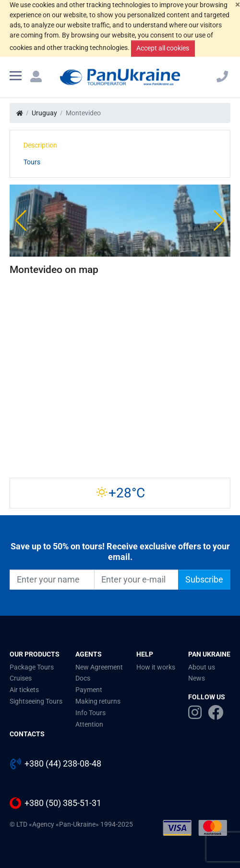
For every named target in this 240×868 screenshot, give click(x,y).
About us (202, 667)
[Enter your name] (52, 580)
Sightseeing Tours (36, 701)
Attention (89, 724)
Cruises (21, 678)
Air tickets (24, 690)
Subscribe (204, 580)
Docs (83, 678)
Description (40, 145)
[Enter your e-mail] (137, 580)
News (197, 678)
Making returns (98, 701)
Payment (89, 690)
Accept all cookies (163, 48)
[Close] (238, 5)
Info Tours (90, 713)
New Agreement (99, 667)
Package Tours (32, 667)
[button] (21, 221)
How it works (156, 667)
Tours (32, 162)
